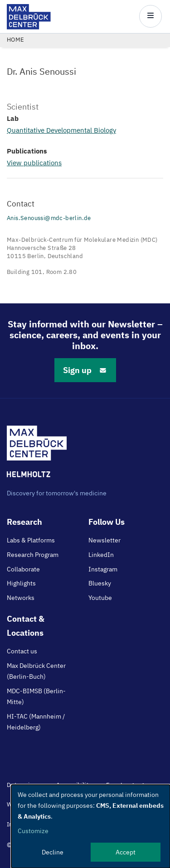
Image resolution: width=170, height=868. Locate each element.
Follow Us (107, 522)
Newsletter (104, 540)
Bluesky (100, 583)
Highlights (21, 583)
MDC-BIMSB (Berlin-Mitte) (36, 696)
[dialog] (91, 826)
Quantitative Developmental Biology (61, 130)
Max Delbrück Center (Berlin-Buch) (36, 671)
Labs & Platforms (31, 540)
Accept (126, 852)
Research (24, 522)
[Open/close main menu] (151, 16)
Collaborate (23, 569)
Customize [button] (33, 831)
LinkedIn (101, 555)
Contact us (22, 651)
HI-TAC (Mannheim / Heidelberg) (36, 722)
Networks (21, 598)
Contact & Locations (26, 626)
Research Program (33, 555)
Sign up (85, 370)
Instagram (103, 569)
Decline (53, 852)
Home (16, 40)
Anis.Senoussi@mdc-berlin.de (49, 218)
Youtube (100, 598)
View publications (34, 163)
